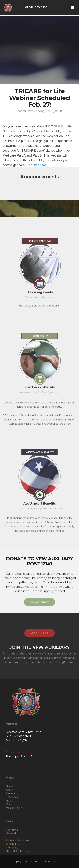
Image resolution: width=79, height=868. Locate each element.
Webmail (11, 850)
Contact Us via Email (19, 752)
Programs (11, 812)
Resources (12, 815)
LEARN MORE (39, 637)
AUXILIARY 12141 (37, 8)
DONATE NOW (39, 606)
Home (9, 805)
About (9, 808)
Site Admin (12, 847)
